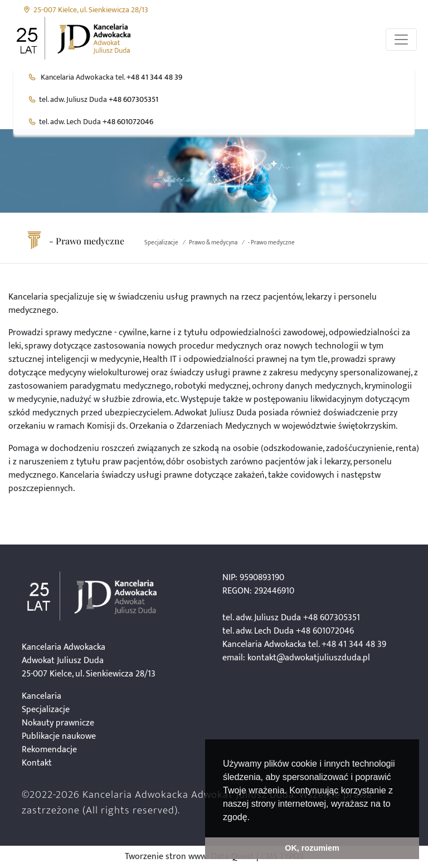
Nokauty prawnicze (58, 723)
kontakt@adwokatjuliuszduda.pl (309, 658)
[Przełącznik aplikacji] (401, 40)
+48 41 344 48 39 (154, 77)
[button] (254, 818)
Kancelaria (42, 696)
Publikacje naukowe (59, 736)
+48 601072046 (128, 122)
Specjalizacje (161, 242)
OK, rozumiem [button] (312, 848)
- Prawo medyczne (271, 242)
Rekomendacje (49, 750)
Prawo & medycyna (213, 242)
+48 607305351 (133, 100)
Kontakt (37, 763)
